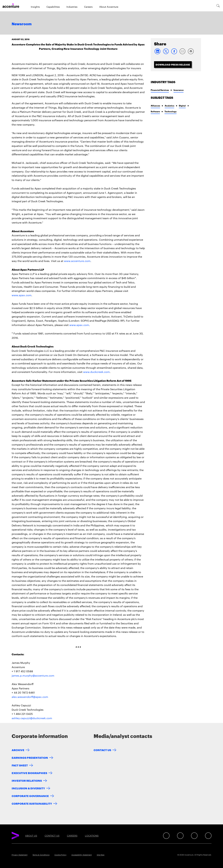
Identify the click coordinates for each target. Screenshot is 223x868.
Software (155, 111)
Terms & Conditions (41, 855)
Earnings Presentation (30, 757)
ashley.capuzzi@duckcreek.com (32, 718)
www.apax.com (22, 295)
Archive (18, 750)
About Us (31, 836)
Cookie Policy (60, 855)
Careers (88, 7)
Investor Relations (27, 780)
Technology (171, 111)
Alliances (155, 106)
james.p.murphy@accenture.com (33, 675)
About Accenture (109, 7)
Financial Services (160, 90)
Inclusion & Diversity (28, 788)
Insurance (179, 90)
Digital (182, 106)
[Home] (11, 6)
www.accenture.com (77, 261)
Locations (92, 836)
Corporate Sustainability (32, 803)
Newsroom (22, 24)
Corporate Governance (30, 796)
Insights (35, 7)
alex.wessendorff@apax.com (30, 697)
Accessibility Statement (82, 855)
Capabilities (53, 7)
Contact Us (102, 750)
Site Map (101, 855)
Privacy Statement (20, 855)
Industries (72, 7)
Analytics (169, 106)
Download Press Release (173, 64)
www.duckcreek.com (96, 372)
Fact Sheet (20, 765)
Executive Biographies (29, 773)
